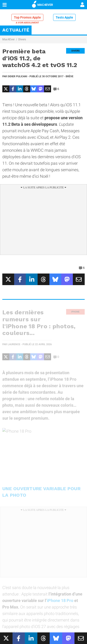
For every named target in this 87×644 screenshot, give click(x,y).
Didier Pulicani (17, 76)
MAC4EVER (42, 4)
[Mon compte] (82, 5)
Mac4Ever (8, 39)
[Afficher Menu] (5, 5)
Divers (22, 39)
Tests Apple (64, 17)
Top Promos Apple (27, 17)
